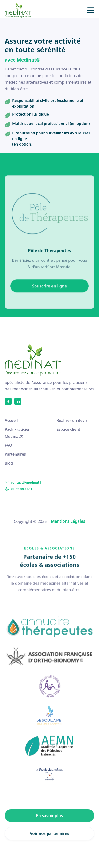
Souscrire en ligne (49, 295)
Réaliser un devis (72, 420)
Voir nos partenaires (49, 846)
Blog (9, 463)
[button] (91, 10)
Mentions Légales (68, 521)
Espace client (69, 429)
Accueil (11, 420)
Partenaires (15, 454)
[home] (21, 10)
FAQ (8, 445)
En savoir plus (49, 828)
